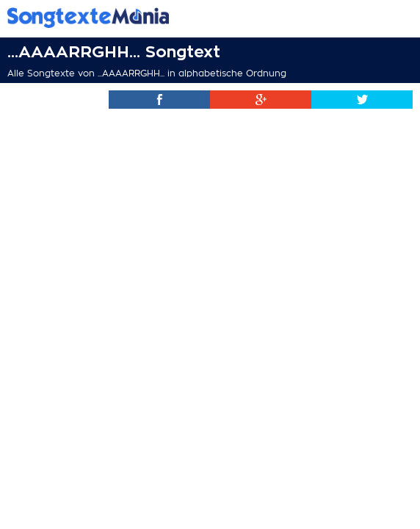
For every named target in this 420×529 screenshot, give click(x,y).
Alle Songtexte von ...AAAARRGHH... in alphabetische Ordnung (147, 73)
